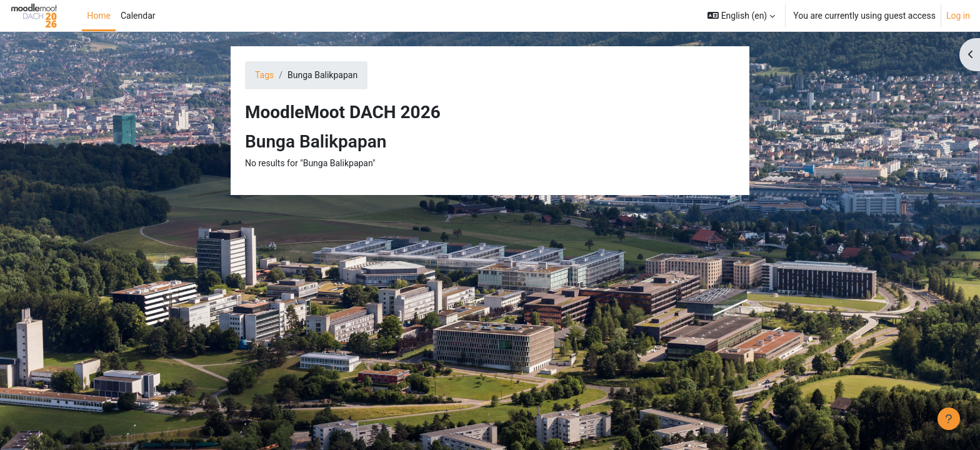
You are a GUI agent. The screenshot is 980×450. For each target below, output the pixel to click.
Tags (264, 75)
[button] (741, 16)
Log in (958, 16)
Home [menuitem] (99, 16)
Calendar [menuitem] (138, 16)
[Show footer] (949, 419)
